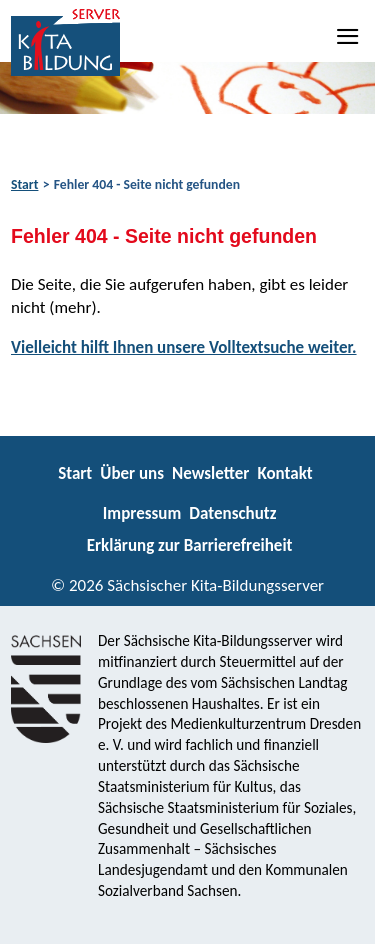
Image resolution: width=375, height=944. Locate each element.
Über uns (132, 473)
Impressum (142, 513)
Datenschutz (232, 513)
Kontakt (284, 473)
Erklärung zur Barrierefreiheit (190, 545)
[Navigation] (349, 36)
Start (24, 184)
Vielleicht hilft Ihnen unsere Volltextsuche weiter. (184, 347)
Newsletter (210, 473)
